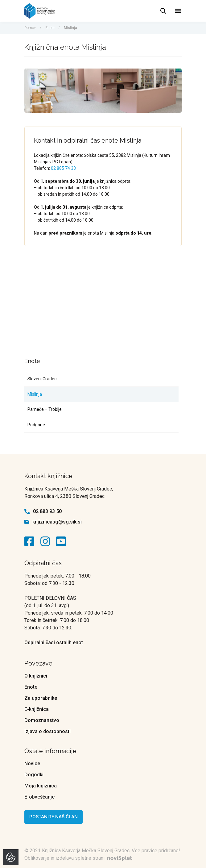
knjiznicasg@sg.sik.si (57, 522)
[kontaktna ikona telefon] (27, 511)
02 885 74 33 (63, 168)
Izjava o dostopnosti (47, 731)
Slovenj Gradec (42, 379)
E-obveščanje (39, 797)
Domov (30, 28)
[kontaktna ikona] (31, 541)
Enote (50, 28)
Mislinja (35, 394)
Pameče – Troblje (45, 409)
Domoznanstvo (42, 720)
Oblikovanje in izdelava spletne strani (80, 858)
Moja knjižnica (41, 786)
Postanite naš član (54, 817)
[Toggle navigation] (178, 11)
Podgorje (36, 425)
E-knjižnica (37, 709)
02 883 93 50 (47, 511)
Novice (32, 764)
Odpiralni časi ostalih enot (54, 643)
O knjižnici (36, 676)
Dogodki (34, 775)
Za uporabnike (41, 698)
